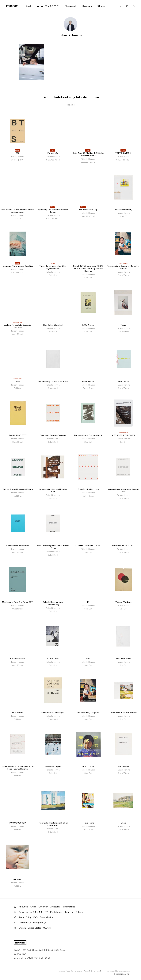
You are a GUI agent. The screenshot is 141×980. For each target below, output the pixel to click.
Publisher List (68, 907)
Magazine (87, 6)
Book (29, 6)
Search (121, 6)
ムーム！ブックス (48, 6)
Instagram (40, 923)
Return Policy (25, 917)
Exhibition (43, 907)
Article (33, 907)
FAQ (36, 917)
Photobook (70, 6)
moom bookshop (12, 6)
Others (101, 6)
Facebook (25, 923)
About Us (23, 907)
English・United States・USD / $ (35, 928)
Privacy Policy (46, 917)
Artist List (55, 907)
